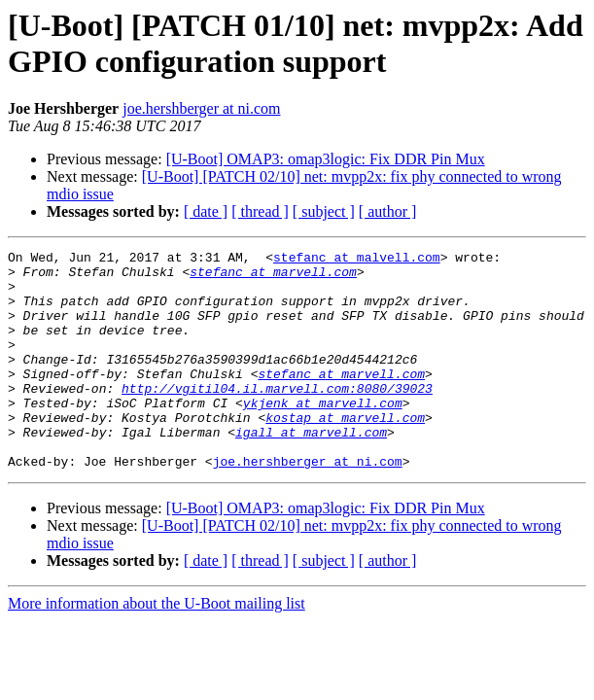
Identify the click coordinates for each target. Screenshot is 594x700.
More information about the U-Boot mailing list (157, 647)
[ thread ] (260, 211)
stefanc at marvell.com (273, 277)
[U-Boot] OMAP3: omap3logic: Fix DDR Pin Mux (326, 159)
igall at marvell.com (311, 470)
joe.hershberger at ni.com (201, 108)
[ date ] (206, 211)
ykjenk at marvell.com (323, 435)
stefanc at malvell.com (357, 260)
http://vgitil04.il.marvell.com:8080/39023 (277, 417)
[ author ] (388, 211)
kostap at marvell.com (345, 452)
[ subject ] (324, 211)
